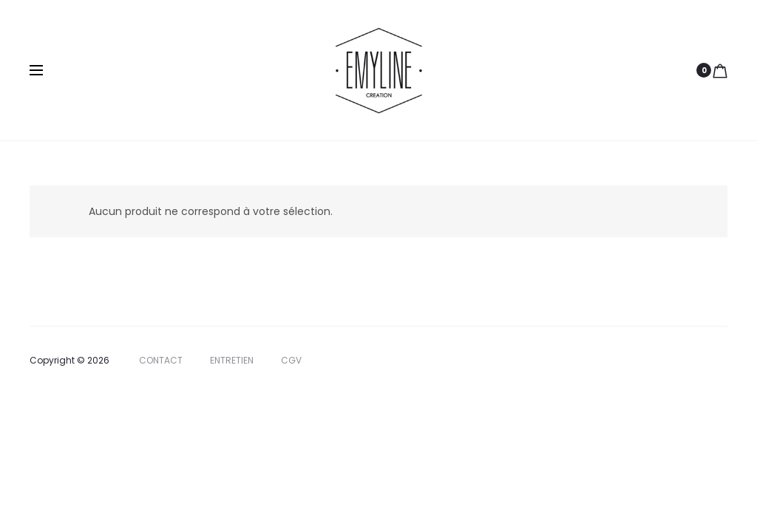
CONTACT (161, 360)
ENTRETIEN (232, 360)
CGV (291, 360)
